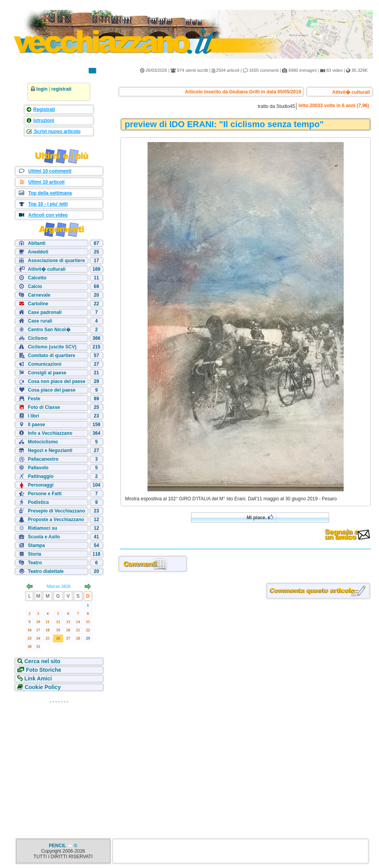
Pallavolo (38, 468)
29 (88, 638)
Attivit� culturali (47, 269)
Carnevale (39, 295)
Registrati (44, 109)
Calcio (35, 286)
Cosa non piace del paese (57, 381)
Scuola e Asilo (44, 537)
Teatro (35, 563)
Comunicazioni (45, 364)
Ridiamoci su (43, 528)
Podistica (38, 502)
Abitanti (37, 243)
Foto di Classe (44, 407)
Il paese (36, 425)
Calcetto (37, 278)
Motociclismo (43, 442)
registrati (61, 89)
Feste (34, 399)
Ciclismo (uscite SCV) (52, 347)
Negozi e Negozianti (50, 450)
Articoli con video (48, 215)
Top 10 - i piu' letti (48, 204)
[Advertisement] (59, 756)
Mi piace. (260, 517)
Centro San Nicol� (49, 330)
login (42, 89)
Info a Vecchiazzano (50, 433)
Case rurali (40, 321)
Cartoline (38, 304)
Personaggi (41, 485)
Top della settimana (50, 193)
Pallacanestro (43, 459)
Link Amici (37, 678)
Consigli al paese (47, 373)
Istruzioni (44, 120)
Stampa (36, 545)
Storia (35, 554)
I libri (34, 416)
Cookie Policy (42, 687)
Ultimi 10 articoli (46, 182)
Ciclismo (38, 338)
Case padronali (45, 312)
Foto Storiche (43, 670)
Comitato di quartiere (52, 356)
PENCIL (58, 846)
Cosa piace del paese (52, 390)
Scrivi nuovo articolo (56, 131)
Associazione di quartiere (56, 261)
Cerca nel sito (42, 661)
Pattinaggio (41, 476)
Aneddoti (38, 252)
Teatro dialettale (46, 571)
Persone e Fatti (45, 494)
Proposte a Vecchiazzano (56, 520)
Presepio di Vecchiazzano (56, 511)
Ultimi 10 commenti (50, 171)
